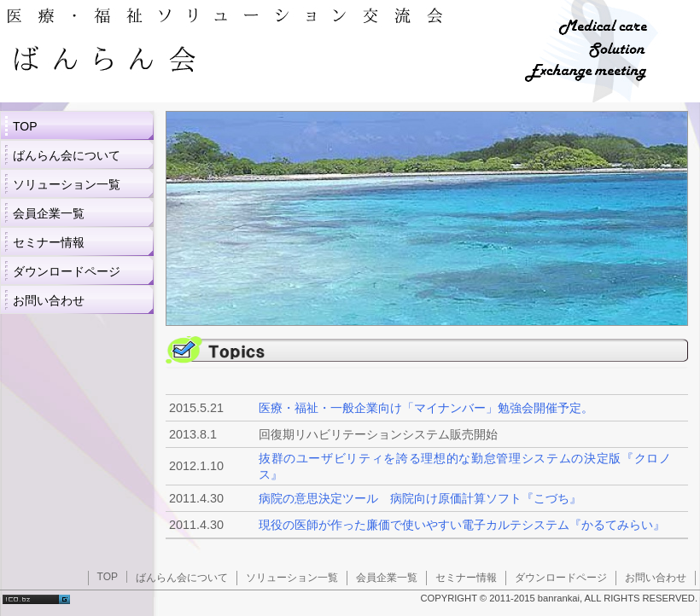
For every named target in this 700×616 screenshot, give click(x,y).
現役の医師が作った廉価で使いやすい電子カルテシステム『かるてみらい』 (462, 525)
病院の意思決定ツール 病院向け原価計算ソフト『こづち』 (420, 498)
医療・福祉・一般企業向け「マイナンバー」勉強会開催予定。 (426, 408)
